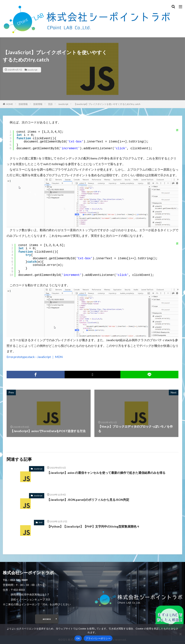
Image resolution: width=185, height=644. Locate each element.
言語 (50, 104)
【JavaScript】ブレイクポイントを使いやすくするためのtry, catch (107, 104)
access (47, 619)
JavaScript (32, 70)
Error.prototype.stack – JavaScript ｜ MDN (35, 357)
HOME (10, 104)
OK (78, 638)
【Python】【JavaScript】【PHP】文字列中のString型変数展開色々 (94, 526)
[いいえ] (180, 634)
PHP (41, 522)
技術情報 (23, 104)
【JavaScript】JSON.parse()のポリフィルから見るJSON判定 (89, 500)
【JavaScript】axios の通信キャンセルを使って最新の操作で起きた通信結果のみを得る (107, 473)
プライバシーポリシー (98, 638)
